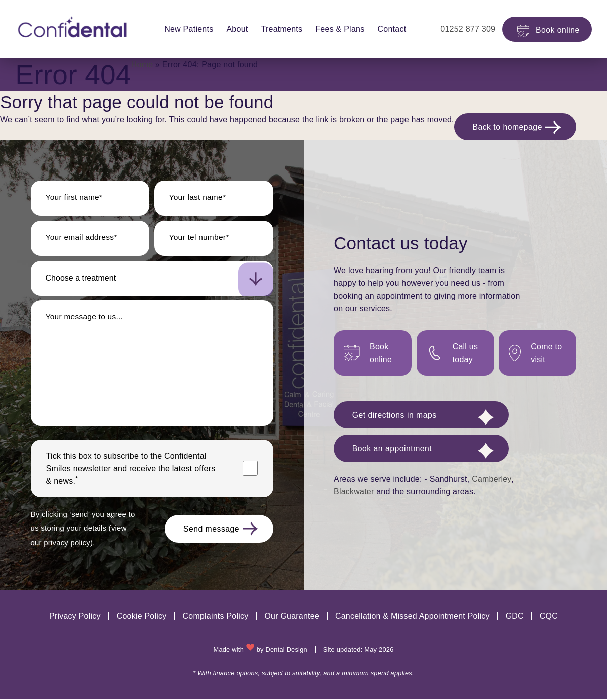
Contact (388, 29)
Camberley (491, 482)
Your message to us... (85, 318)
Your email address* (82, 238)
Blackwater (354, 495)
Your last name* (198, 198)
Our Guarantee (292, 617)
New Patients (185, 29)
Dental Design (286, 650)
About (233, 29)
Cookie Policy (141, 617)
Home (142, 64)
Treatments (277, 29)
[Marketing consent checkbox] (250, 470)
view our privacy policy (72, 543)
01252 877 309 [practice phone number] (460, 29)
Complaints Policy (215, 617)
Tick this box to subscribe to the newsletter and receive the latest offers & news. (131, 470)
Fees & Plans (336, 29)
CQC (549, 617)
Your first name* (75, 198)
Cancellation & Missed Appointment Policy (413, 617)
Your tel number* (200, 238)
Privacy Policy (74, 617)
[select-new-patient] (152, 280)
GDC (515, 617)
